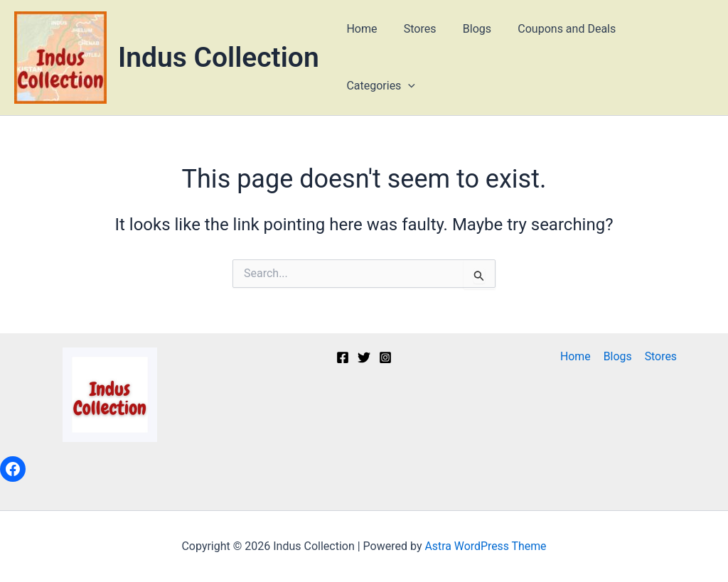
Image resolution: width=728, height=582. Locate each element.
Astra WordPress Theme (486, 546)
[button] (695, 58)
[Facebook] (343, 357)
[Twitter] (364, 357)
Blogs (476, 57)
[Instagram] (385, 357)
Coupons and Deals (562, 57)
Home (368, 57)
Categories (668, 58)
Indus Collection (219, 58)
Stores (423, 57)
